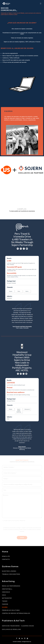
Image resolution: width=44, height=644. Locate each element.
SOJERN (5, 607)
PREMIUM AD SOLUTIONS (11, 610)
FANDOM (5, 604)
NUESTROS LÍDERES (9, 571)
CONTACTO (6, 559)
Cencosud (6, 592)
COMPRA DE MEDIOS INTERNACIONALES (16, 613)
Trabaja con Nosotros (11, 574)
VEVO (4, 595)
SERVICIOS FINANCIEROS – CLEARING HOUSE (18, 626)
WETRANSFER (7, 598)
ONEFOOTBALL (7, 589)
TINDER (5, 601)
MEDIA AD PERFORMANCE (11, 586)
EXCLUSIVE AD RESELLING (11, 629)
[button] (41, 3)
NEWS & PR (6, 556)
